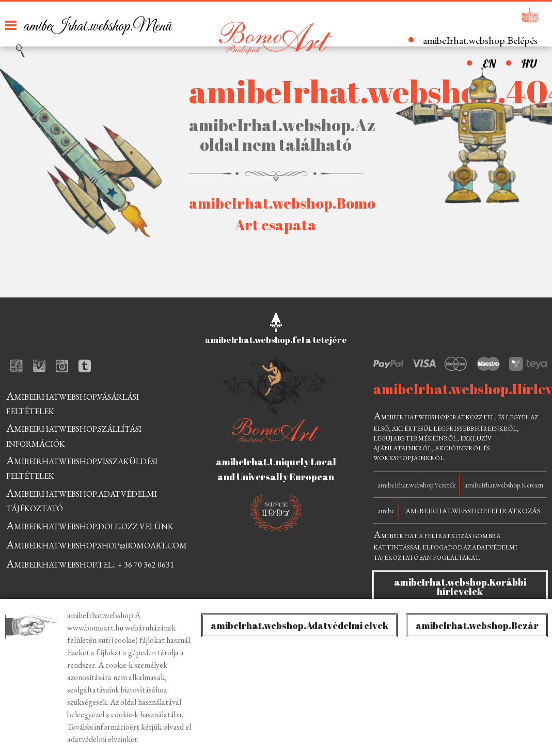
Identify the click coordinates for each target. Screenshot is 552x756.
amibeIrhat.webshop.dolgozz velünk (90, 525)
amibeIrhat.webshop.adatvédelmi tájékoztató (82, 500)
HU (529, 64)
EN (489, 64)
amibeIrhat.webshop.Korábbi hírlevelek (460, 587)
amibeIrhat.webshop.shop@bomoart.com (97, 545)
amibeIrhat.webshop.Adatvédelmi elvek (299, 625)
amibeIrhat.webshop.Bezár (477, 625)
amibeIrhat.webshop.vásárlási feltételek (73, 403)
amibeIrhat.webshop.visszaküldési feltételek (82, 467)
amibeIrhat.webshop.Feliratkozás (473, 511)
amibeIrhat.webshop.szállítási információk (74, 435)
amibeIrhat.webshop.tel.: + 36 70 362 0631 (90, 564)
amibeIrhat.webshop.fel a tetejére (276, 340)
